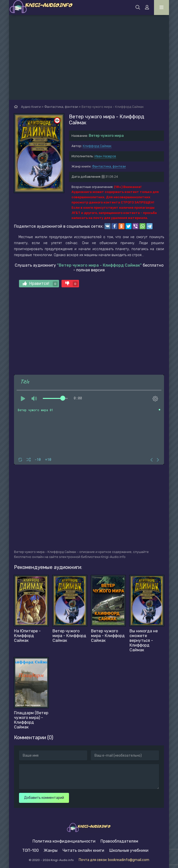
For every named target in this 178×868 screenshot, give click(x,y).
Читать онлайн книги (83, 850)
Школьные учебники (129, 850)
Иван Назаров (105, 156)
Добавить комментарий (44, 798)
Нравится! (40, 284)
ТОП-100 (30, 850)
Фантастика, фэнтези (109, 166)
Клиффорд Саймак (97, 146)
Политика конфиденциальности (64, 841)
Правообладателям (119, 841)
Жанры (51, 850)
